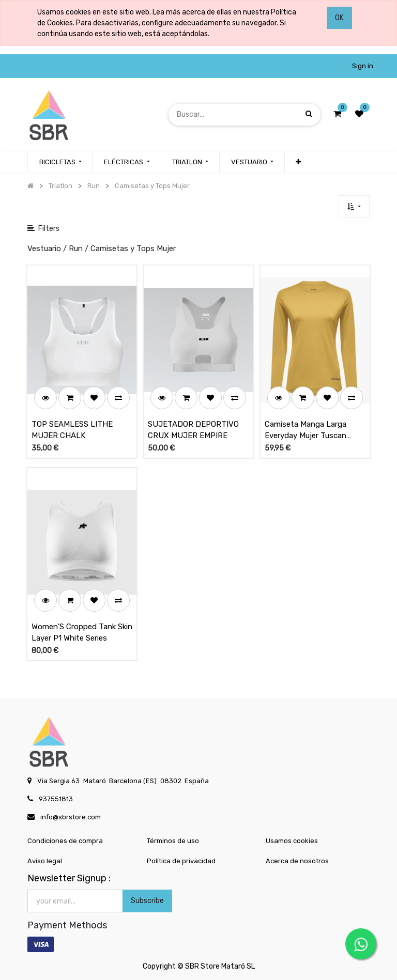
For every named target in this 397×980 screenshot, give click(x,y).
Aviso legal (45, 861)
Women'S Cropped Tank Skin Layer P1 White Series (82, 633)
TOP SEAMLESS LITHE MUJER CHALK (72, 430)
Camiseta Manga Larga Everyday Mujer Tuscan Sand (306, 430)
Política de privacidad (181, 861)
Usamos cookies (292, 841)
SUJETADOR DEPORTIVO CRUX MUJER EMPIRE (193, 430)
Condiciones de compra (65, 841)
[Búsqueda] (309, 114)
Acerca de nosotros (297, 861)
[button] (298, 162)
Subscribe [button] (147, 901)
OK (339, 18)
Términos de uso (173, 841)
